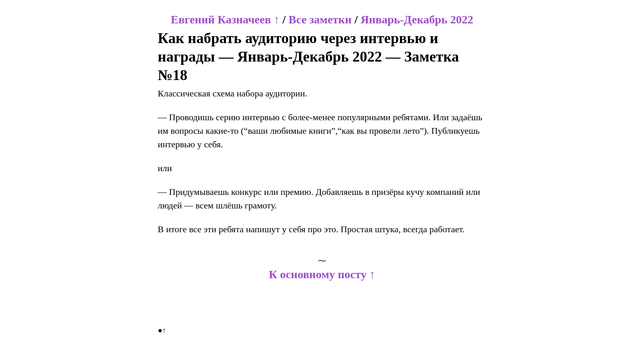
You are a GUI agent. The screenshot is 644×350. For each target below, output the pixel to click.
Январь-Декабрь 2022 (417, 19)
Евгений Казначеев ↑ (225, 19)
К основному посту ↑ (322, 274)
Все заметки (320, 19)
